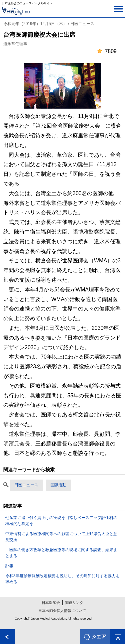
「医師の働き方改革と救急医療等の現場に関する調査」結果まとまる (61, 553)
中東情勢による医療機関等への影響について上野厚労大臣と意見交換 (61, 537)
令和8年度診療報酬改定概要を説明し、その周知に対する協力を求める (62, 579)
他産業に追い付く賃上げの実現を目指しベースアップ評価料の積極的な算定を (61, 521)
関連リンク (74, 603)
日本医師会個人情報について (62, 611)
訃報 (9, 566)
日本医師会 (51, 603)
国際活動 (58, 485)
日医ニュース (26, 485)
